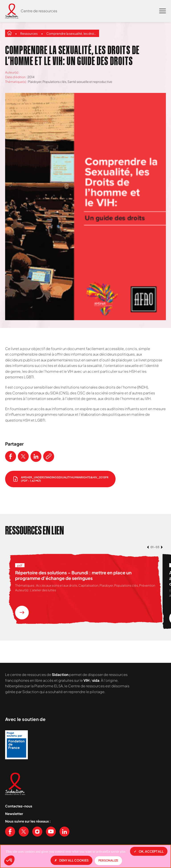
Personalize (108, 860)
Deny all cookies (71, 860)
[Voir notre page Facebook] (10, 832)
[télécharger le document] (60, 479)
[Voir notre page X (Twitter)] (24, 832)
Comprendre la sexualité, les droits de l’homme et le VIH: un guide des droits (72, 33)
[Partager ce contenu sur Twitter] (23, 456)
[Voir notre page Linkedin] (64, 832)
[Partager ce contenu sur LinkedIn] (36, 456)
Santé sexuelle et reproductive (90, 82)
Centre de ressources (39, 11)
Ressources (29, 33)
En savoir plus (116, 852)
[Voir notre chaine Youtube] (51, 832)
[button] (9, 860)
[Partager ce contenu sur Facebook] (11, 456)
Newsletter (14, 814)
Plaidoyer (35, 82)
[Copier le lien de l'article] (49, 456)
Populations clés (54, 82)
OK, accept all (149, 851)
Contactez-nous (19, 806)
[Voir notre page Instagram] (37, 832)
